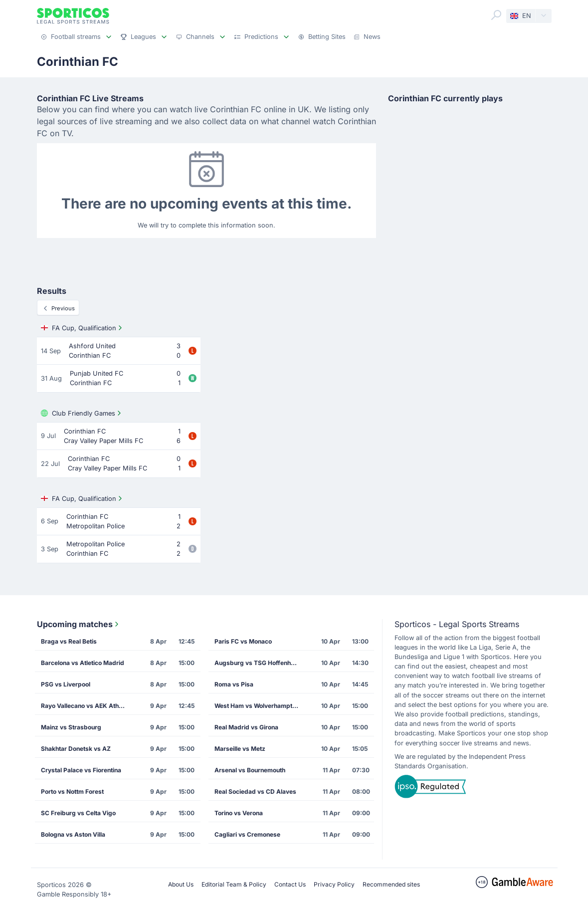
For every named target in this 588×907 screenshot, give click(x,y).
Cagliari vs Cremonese (247, 834)
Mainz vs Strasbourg (71, 727)
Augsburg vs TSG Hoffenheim (258, 663)
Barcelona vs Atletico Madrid (83, 663)
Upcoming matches (79, 624)
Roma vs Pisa (234, 684)
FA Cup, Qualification (83, 328)
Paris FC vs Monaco (243, 641)
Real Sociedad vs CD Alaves (255, 792)
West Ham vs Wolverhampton (257, 706)
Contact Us (290, 884)
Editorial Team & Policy (234, 884)
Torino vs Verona (239, 813)
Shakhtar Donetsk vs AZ (76, 749)
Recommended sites (391, 884)
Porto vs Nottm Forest (72, 792)
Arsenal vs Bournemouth (250, 770)
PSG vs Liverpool (66, 684)
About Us (181, 884)
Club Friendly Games (82, 413)
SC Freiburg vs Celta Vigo (78, 813)
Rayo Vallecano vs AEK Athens (85, 706)
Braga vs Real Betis (69, 641)
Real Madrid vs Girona (246, 727)
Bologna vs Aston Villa (73, 834)
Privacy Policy (334, 884)
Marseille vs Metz (240, 749)
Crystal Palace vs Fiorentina (81, 770)
